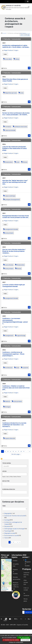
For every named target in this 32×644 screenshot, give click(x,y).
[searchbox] (14, 466)
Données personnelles (17, 578)
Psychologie (8, 531)
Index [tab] (5, 54)
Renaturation (9, 162)
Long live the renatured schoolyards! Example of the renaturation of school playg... (15, 148)
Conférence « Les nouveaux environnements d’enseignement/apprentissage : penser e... (15, 321)
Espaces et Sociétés (13, 6)
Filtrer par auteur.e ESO (9, 489)
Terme (4, 506)
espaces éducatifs (10, 438)
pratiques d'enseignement (12, 199)
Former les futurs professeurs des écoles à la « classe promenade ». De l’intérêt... (16, 114)
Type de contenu (7, 463)
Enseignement (9, 336)
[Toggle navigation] (4, 12)
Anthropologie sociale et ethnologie (14, 529)
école (22, 93)
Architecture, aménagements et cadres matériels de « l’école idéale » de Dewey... (16, 46)
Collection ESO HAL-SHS (26, 575)
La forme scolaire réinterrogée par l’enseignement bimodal (14, 285)
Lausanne (25, 368)
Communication (16, 39)
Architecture (9, 368)
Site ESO (4, 471)
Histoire (7, 538)
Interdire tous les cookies (11, 640)
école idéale (8, 59)
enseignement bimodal (11, 229)
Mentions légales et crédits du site (16, 586)
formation (8, 127)
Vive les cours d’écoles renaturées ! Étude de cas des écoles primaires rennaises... (14, 251)
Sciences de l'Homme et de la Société (15, 516)
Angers (16, 50)
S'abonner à (2, 459)
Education (7, 526)
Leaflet (3, 588)
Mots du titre (6, 481)
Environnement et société (12, 535)
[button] (29, 7)
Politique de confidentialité (16, 642)
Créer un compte (26, 589)
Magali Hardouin (8, 50)
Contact (15, 561)
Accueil (4, 33)
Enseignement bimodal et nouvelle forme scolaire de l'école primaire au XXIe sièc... (16, 216)
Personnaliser (25, 640)
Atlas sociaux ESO (26, 582)
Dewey (17, 59)
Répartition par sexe (11, 93)
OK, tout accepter (24, 638)
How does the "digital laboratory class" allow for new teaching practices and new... (15, 182)
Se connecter (26, 594)
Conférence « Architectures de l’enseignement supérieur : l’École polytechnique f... (13, 354)
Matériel (7, 401)
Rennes (25, 162)
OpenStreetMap (5, 589)
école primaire (9, 233)
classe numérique (10, 196)
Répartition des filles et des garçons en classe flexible (15, 80)
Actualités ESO (16, 565)
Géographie (7, 513)
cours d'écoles (9, 265)
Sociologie (7, 520)
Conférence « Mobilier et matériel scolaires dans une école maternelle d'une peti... (16, 388)
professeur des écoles (21, 127)
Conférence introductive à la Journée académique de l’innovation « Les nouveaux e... (14, 425)
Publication (7, 39)
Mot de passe (26, 600)
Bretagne (8, 407)
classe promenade (10, 130)
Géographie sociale (10, 533)
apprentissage (21, 336)
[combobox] (15, 466)
